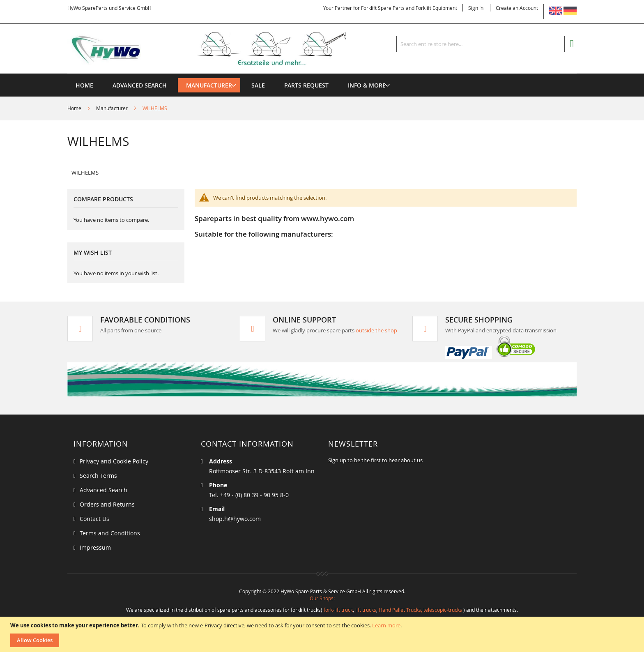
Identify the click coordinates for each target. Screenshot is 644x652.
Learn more (386, 625)
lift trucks (366, 610)
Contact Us (94, 519)
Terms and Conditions (110, 533)
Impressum (95, 547)
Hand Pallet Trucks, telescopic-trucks (420, 610)
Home (75, 108)
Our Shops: (322, 598)
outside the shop (376, 330)
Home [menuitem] (84, 85)
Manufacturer (113, 108)
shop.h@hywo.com (235, 519)
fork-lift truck (338, 610)
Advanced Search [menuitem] (140, 85)
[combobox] (481, 44)
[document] (323, 634)
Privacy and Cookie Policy (114, 461)
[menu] (322, 74)
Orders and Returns (107, 504)
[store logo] (220, 49)
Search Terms (98, 476)
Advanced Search (103, 490)
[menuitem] (209, 85)
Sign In (476, 8)
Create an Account (517, 8)
